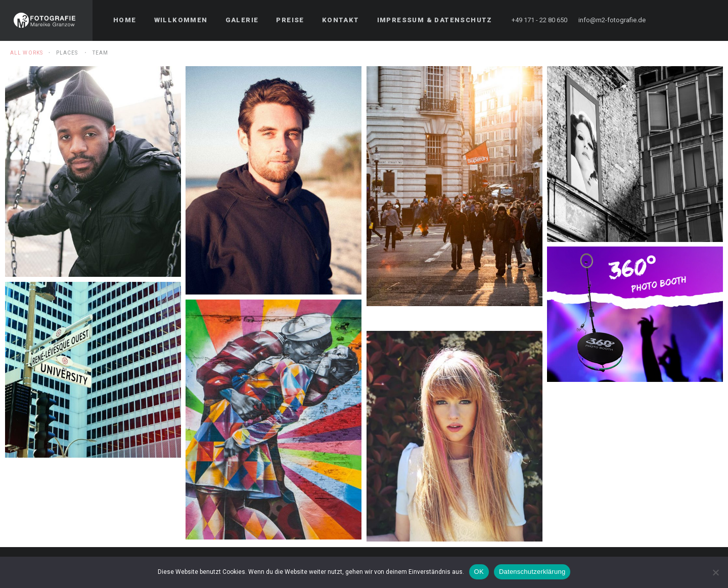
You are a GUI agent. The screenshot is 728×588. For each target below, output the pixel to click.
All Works (27, 53)
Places (67, 53)
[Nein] (715, 572)
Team (100, 53)
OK (479, 572)
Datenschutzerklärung (532, 572)
